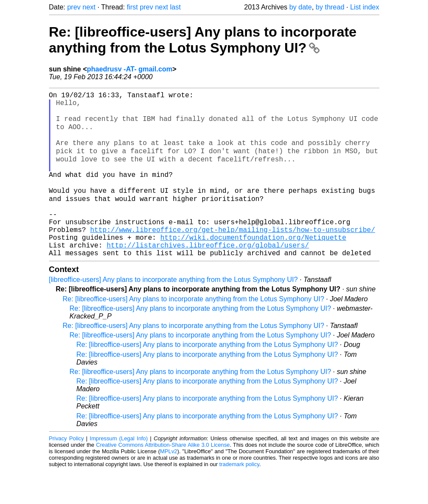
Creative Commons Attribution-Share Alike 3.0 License (163, 478)
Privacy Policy (66, 472)
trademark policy (239, 497)
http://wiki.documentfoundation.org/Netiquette (253, 267)
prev (74, 7)
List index (365, 7)
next (89, 7)
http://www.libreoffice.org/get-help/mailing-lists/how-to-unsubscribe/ (233, 257)
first (132, 7)
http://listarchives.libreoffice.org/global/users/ (208, 276)
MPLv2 (169, 484)
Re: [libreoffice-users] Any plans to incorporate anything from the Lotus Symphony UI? (203, 40)
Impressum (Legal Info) (119, 472)
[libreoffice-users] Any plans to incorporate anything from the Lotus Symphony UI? (174, 313)
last (175, 7)
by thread (330, 7)
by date (300, 7)
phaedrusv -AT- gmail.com (130, 69)
